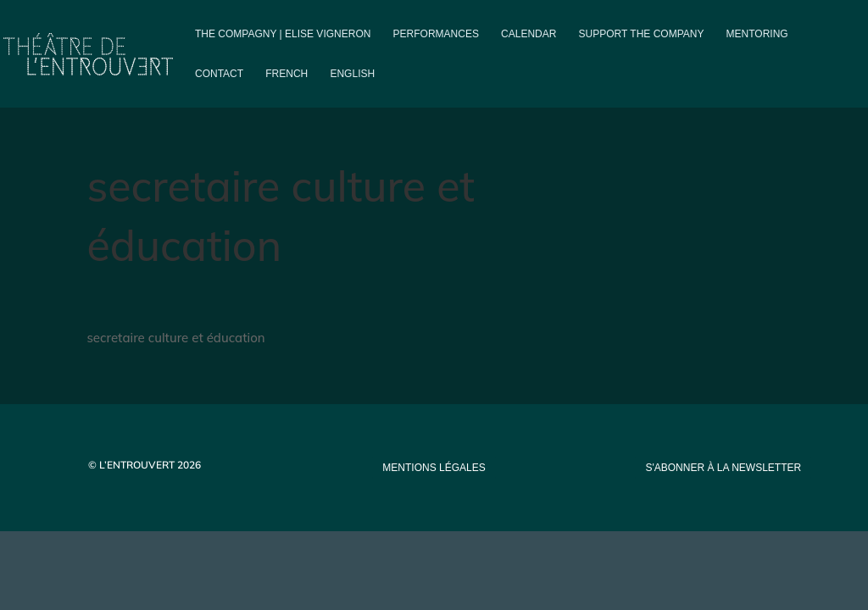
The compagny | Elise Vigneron (283, 34)
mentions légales (434, 468)
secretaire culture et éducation (175, 338)
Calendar (529, 34)
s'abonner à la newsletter (723, 468)
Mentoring (757, 34)
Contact (219, 74)
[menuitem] (287, 88)
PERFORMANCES (436, 34)
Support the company (642, 34)
